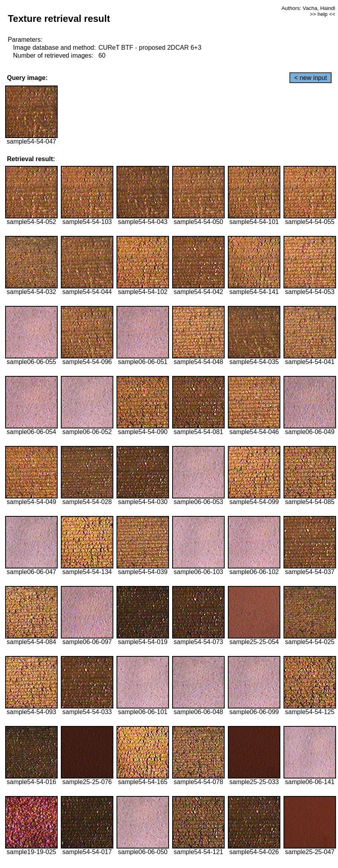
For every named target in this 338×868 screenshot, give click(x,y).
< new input (311, 78)
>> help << (322, 14)
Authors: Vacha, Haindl (308, 8)
